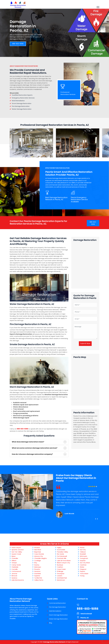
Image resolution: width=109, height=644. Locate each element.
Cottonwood (16, 571)
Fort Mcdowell (62, 556)
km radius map (85, 381)
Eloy (36, 563)
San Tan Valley (17, 552)
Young (82, 576)
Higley (59, 548)
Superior (37, 576)
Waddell (83, 554)
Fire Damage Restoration (58, 607)
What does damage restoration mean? (28, 442)
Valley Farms (39, 580)
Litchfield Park (62, 578)
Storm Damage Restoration (58, 615)
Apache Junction (18, 550)
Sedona (14, 578)
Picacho (37, 569)
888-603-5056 (18, 44)
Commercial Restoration (57, 603)
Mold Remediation (55, 611)
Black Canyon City (64, 563)
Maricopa (38, 567)
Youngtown (84, 558)
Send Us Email (86, 614)
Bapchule (38, 552)
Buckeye (60, 565)
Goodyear (61, 574)
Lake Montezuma (18, 580)
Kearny (37, 565)
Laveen (60, 576)
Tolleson (83, 552)
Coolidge (38, 561)
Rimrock (14, 576)
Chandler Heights (40, 558)
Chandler (15, 558)
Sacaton (37, 571)
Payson (82, 571)
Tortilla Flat (38, 578)
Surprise (83, 561)
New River (38, 550)
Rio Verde (61, 554)
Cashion (60, 567)
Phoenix (37, 548)
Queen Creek (16, 554)
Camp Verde (16, 565)
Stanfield (38, 574)
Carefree (83, 565)
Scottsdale (61, 550)
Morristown (61, 580)
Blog (51, 623)
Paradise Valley (63, 552)
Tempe (14, 563)
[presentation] (96, 519)
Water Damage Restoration (58, 619)
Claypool (83, 569)
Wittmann (83, 556)
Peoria (82, 548)
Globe (82, 567)
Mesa (13, 556)
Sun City (83, 550)
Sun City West (85, 563)
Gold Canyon (16, 548)
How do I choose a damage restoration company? (32, 454)
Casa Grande (39, 554)
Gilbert (14, 561)
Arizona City (39, 556)
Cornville (15, 569)
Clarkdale (15, 567)
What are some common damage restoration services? (35, 448)
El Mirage (60, 571)
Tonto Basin (84, 574)
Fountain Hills (62, 558)
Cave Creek (61, 569)
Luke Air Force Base (64, 561)
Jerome (14, 574)
